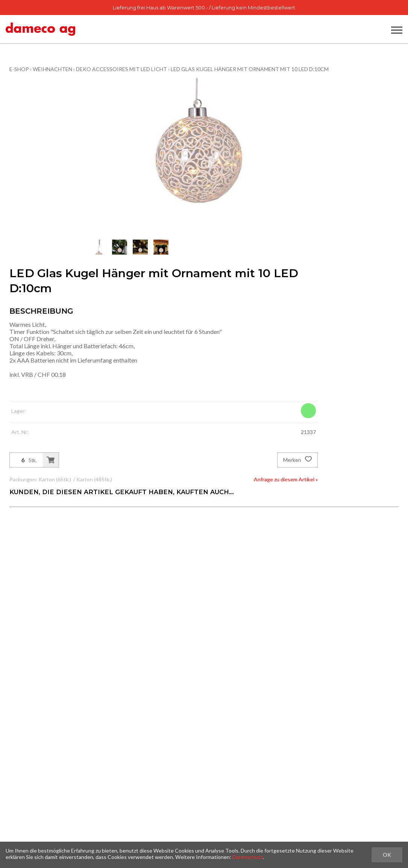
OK (387, 855)
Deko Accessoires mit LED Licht (121, 69)
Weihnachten (52, 69)
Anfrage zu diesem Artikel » (286, 479)
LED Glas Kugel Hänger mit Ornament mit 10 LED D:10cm (250, 69)
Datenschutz (248, 857)
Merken (297, 460)
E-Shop (19, 69)
